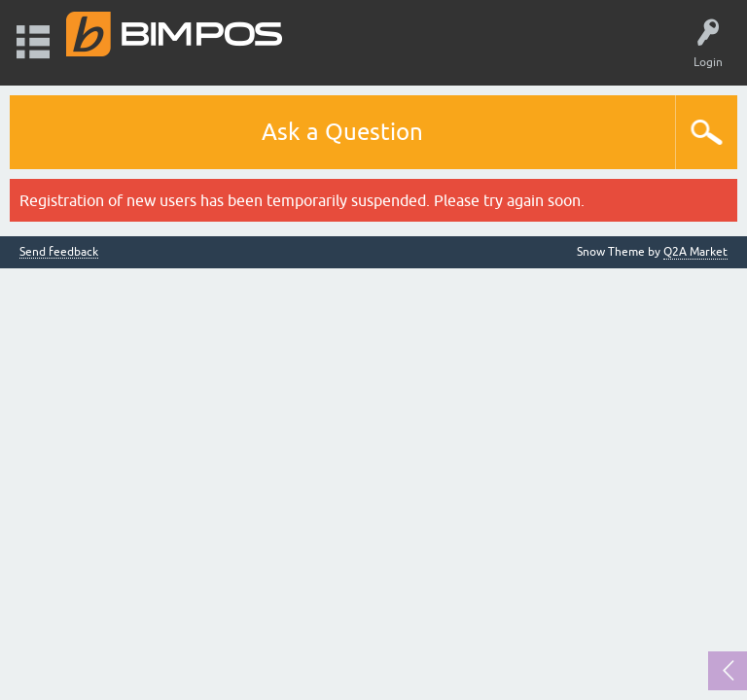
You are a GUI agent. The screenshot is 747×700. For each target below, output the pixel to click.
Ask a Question (342, 132)
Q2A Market (695, 252)
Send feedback (59, 252)
